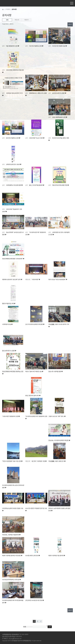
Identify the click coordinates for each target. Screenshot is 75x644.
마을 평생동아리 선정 (12, 46)
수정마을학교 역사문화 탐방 (14, 185)
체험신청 (17, 20)
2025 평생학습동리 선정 (59, 117)
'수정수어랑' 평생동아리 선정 (10, 416)
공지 (3, 46)
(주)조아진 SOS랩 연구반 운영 (34, 600)
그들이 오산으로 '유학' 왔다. (56, 416)
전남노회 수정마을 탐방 (55, 372)
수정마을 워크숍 (7, 324)
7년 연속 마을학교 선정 (36, 46)
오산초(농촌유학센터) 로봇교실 (11, 580)
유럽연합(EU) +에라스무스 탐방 (38, 93)
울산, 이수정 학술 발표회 (36, 185)
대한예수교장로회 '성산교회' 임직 (12, 280)
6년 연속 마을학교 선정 (12, 138)
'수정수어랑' (35, 280)
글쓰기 (70, 24)
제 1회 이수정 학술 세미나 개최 (61, 138)
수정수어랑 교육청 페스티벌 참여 (15, 70)
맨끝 (41, 621)
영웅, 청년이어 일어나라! (32, 396)
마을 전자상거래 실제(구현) (60, 185)
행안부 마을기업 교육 (8, 304)
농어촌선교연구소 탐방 (59, 93)
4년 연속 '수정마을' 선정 (38, 461)
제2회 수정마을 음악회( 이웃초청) (12, 556)
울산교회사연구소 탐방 (9, 351)
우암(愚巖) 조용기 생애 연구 (56, 461)
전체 (7, 20)
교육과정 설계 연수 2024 (13, 164)
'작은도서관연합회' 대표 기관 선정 (12, 461)
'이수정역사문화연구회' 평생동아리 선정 (36, 416)
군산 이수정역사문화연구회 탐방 (34, 324)
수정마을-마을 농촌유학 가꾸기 (14, 93)
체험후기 (26, 20)
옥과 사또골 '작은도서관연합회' (57, 280)
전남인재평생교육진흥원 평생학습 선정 (13, 372)
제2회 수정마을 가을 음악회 (56, 556)
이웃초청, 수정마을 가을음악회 (11, 535)
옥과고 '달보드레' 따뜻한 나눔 (34, 372)
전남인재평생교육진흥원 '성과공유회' (13, 259)
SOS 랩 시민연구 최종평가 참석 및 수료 (36, 508)
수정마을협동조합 (7, 3)
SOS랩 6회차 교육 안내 (32, 556)
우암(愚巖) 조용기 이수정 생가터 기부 (59, 324)
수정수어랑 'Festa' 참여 (36, 138)
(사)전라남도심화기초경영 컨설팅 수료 (13, 508)
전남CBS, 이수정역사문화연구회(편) (59, 440)
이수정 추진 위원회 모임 (59, 46)
